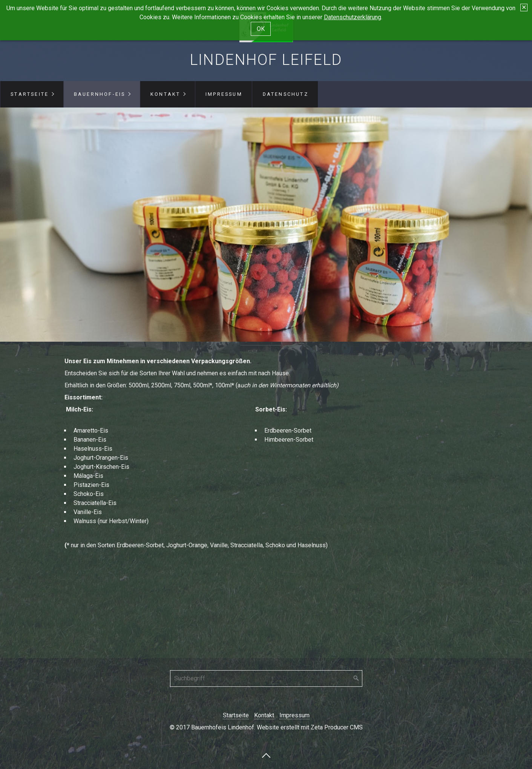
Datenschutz (286, 94)
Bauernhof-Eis (100, 94)
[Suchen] (356, 678)
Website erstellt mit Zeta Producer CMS (310, 727)
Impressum (224, 94)
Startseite (30, 94)
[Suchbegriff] (266, 678)
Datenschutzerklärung (353, 13)
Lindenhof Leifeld (266, 60)
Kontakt (165, 94)
